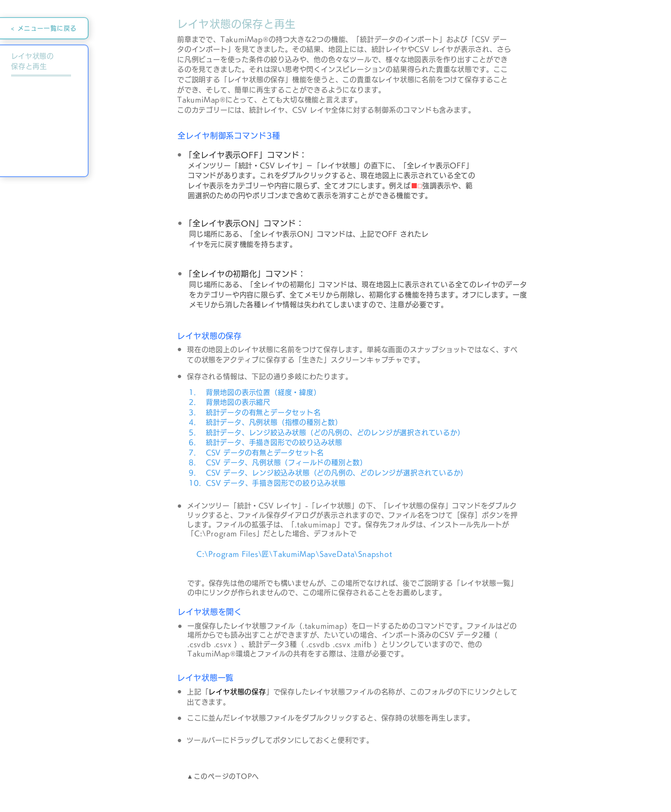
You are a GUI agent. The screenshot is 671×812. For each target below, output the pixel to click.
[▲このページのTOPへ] (224, 776)
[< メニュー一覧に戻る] (44, 28)
